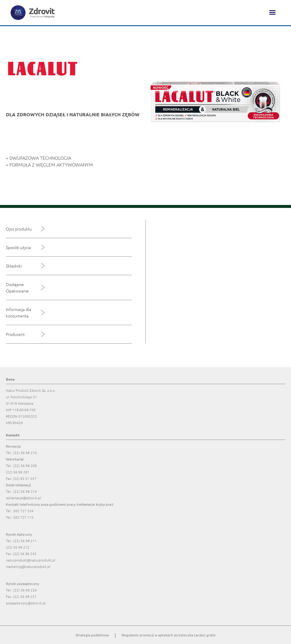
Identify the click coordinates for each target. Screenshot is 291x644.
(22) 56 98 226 (25, 590)
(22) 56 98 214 (25, 491)
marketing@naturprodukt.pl (28, 566)
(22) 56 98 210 (25, 453)
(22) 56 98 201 (18, 472)
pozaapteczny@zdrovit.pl (26, 603)
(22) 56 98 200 (25, 465)
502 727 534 (23, 511)
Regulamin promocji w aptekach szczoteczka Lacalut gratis (169, 635)
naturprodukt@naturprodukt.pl (31, 560)
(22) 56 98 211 (25, 541)
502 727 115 (23, 517)
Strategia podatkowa (92, 635)
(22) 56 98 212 (18, 547)
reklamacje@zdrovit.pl (23, 498)
